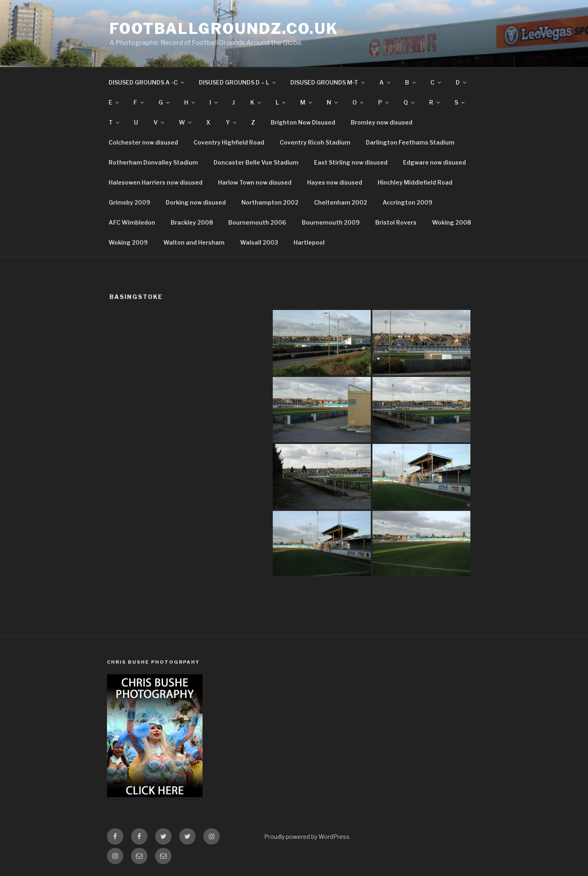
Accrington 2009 (408, 202)
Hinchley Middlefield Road (415, 182)
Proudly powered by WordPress (307, 837)
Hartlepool (309, 242)
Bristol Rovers (396, 222)
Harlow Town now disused (255, 182)
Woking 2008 (451, 222)
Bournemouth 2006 (257, 222)
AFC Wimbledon (132, 222)
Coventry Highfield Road (229, 142)
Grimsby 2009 (129, 202)
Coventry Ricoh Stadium (315, 142)
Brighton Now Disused (303, 122)
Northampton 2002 (270, 202)
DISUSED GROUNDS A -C (147, 82)
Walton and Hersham (194, 242)
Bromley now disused (382, 122)
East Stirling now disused (351, 162)
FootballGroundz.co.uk (224, 29)
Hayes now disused (335, 182)
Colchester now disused (143, 142)
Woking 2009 (128, 242)
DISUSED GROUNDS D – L (238, 82)
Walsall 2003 (259, 242)
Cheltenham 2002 (341, 202)
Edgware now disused (434, 162)
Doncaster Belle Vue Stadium (256, 162)
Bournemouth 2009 (331, 222)
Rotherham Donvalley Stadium (153, 162)
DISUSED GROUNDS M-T (328, 82)
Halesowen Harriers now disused (156, 182)
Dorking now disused (196, 202)
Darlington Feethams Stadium (410, 142)
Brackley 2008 (192, 222)
